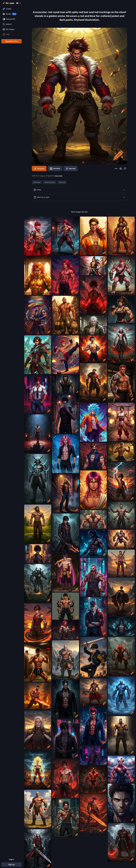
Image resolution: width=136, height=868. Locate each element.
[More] (116, 169)
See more (59, 176)
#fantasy (37, 182)
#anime (62, 182)
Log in (11, 859)
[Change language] (18, 3)
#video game (50, 182)
